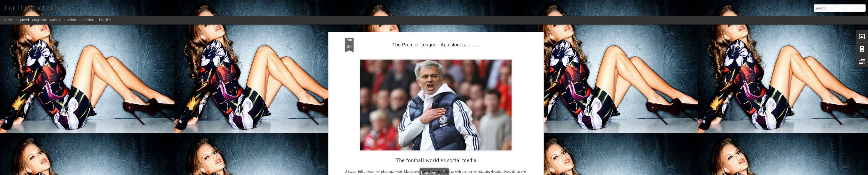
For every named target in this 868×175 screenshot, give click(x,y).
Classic (8, 20)
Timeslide (104, 20)
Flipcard (23, 20)
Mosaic (55, 20)
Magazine (40, 20)
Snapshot (87, 20)
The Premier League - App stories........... (436, 40)
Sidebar (70, 20)
